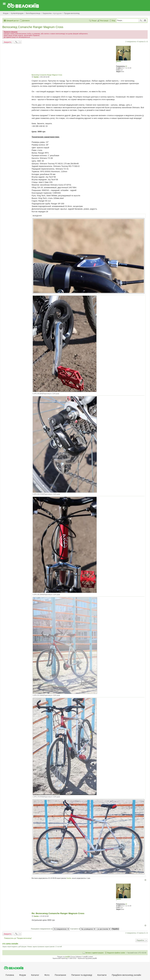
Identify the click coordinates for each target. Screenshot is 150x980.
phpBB (67, 957)
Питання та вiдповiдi (82, 975)
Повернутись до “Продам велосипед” (18, 938)
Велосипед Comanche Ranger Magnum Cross (33, 27)
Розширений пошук (145, 20)
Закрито (7, 42)
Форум (23, 975)
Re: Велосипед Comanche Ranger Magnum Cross (58, 913)
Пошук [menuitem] (94, 21)
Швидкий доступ (13, 21)
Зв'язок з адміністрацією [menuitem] (94, 953)
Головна (10, 975)
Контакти (102, 975)
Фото (47, 975)
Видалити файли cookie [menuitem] (116, 953)
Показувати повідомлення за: (50, 929)
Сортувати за (83, 929)
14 (126, 66)
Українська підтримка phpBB (87, 958)
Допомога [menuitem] (26, 21)
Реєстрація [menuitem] (104, 21)
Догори (145, 880)
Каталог (35, 975)
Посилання (60, 975)
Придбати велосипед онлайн (126, 975)
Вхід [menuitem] (114, 21)
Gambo (119, 61)
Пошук (141, 20)
